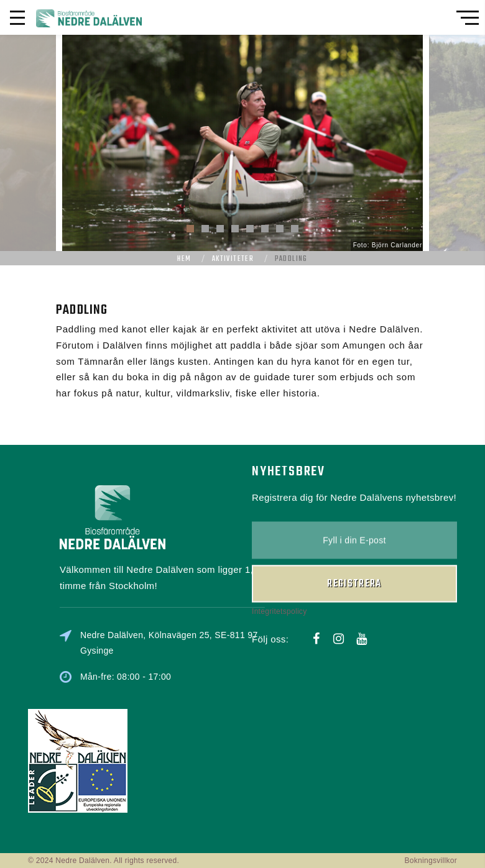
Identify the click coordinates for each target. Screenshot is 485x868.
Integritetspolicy (279, 586)
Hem (184, 259)
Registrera (354, 558)
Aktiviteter (233, 259)
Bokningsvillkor (431, 861)
